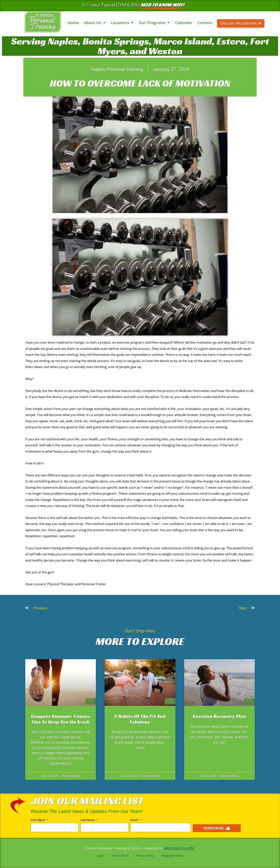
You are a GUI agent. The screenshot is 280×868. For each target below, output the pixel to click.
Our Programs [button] (154, 23)
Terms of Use (120, 855)
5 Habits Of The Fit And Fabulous (140, 719)
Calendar (184, 23)
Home (73, 23)
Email (135, 820)
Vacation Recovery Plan (219, 716)
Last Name (88, 820)
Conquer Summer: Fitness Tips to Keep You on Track (61, 719)
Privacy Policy (145, 855)
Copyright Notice (172, 855)
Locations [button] (122, 23)
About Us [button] (95, 23)
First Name (38, 820)
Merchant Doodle (179, 848)
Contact (205, 23)
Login (100, 855)
